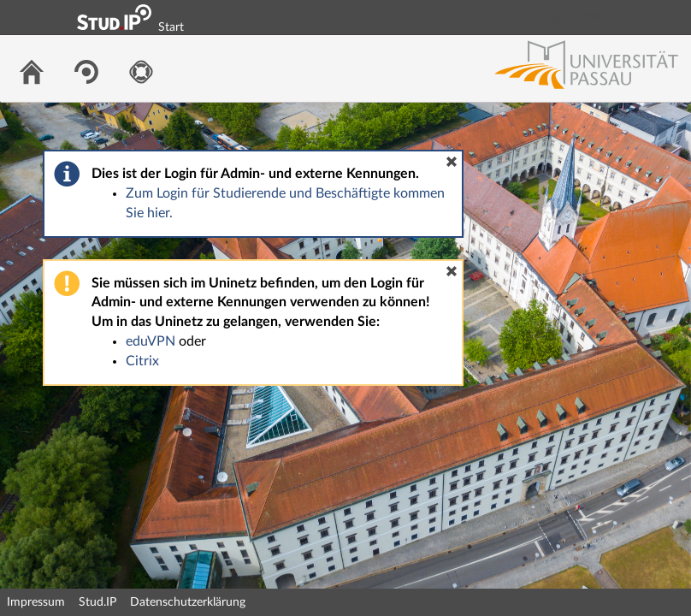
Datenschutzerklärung (188, 602)
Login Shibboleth (582, 17)
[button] (452, 162)
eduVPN (151, 341)
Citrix (142, 361)
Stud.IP (97, 602)
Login (670, 17)
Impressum (36, 602)
